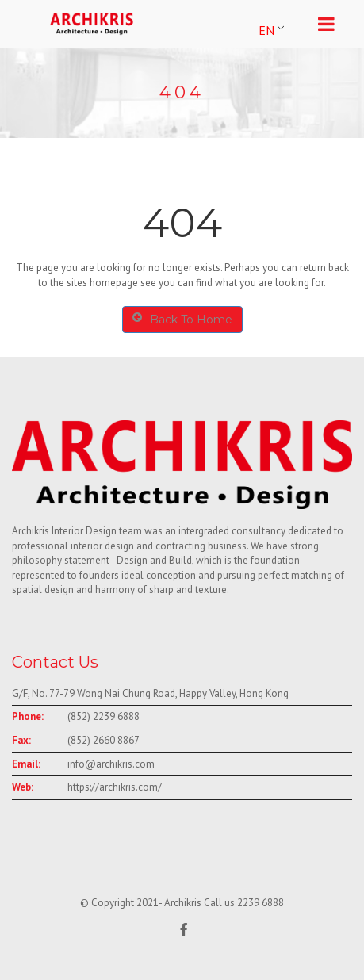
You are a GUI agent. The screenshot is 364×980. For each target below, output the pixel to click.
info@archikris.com (111, 764)
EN (266, 30)
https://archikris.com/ (115, 787)
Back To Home (182, 319)
